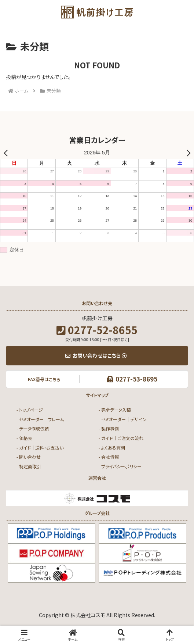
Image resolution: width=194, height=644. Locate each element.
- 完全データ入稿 (115, 410)
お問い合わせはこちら (96, 355)
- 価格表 (24, 438)
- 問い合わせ (29, 457)
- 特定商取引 (29, 466)
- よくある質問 (112, 448)
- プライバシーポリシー (120, 466)
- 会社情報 (109, 457)
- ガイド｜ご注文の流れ (121, 438)
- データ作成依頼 (33, 428)
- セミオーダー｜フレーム (40, 419)
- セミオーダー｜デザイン (123, 419)
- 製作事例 (109, 428)
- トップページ (30, 410)
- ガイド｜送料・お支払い (40, 448)
